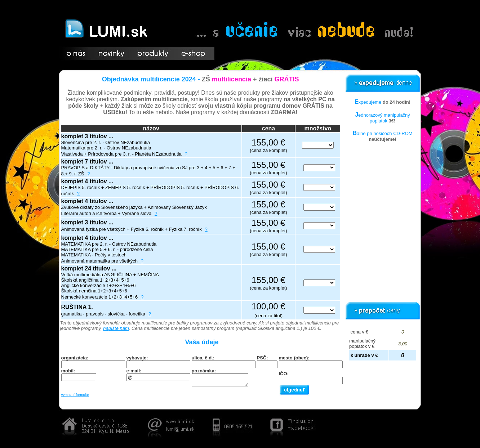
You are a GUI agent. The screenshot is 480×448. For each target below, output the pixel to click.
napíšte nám (116, 328)
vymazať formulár (75, 395)
